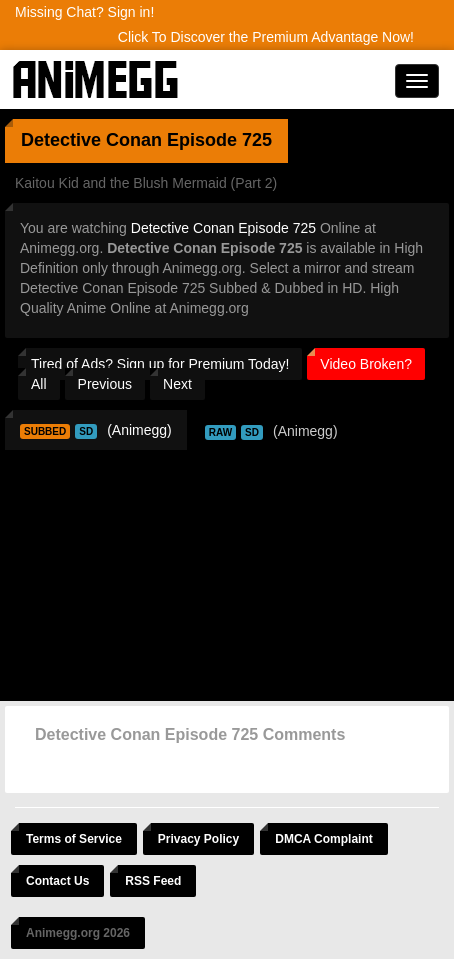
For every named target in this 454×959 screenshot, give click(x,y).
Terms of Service (74, 839)
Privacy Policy (198, 839)
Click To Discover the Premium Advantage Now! (266, 37)
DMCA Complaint (324, 839)
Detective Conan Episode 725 (223, 228)
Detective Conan (91, 140)
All (39, 384)
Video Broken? (366, 364)
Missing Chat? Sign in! (84, 12)
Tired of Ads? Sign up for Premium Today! (160, 364)
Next (177, 384)
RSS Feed (153, 881)
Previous (105, 384)
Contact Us (57, 881)
